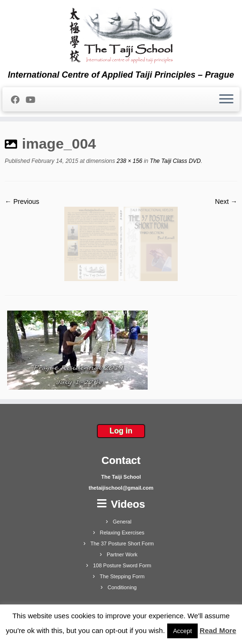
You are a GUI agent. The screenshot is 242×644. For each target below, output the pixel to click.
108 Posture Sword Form (122, 565)
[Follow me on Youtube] (34, 100)
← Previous (22, 201)
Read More (218, 630)
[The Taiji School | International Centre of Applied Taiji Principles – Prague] (121, 35)
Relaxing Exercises (122, 533)
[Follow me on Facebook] (18, 100)
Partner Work (122, 554)
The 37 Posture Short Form (122, 543)
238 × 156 (129, 161)
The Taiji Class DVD (174, 161)
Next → (226, 201)
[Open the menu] (226, 100)
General (122, 522)
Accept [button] (182, 631)
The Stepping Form (122, 576)
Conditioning (122, 587)
